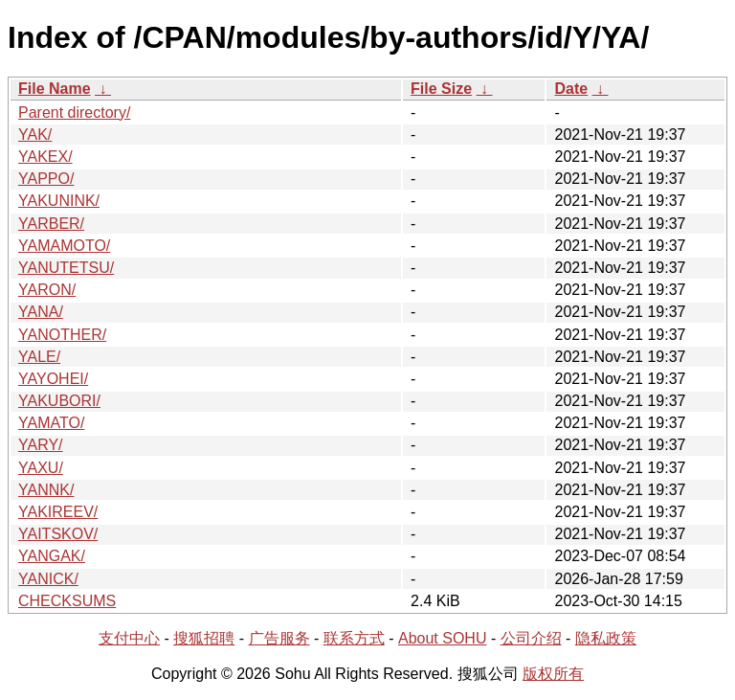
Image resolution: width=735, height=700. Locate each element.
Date (571, 89)
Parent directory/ (74, 113)
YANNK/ (46, 490)
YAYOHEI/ (53, 379)
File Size (441, 89)
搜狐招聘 (204, 638)
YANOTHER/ (62, 335)
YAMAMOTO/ (64, 246)
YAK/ (35, 135)
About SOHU (442, 638)
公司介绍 (531, 638)
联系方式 (354, 638)
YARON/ (47, 290)
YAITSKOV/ (58, 534)
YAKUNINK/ (59, 201)
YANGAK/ (52, 556)
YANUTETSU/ (66, 268)
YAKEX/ (45, 157)
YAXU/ (41, 468)
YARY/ (41, 445)
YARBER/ (51, 224)
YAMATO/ (51, 423)
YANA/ (41, 312)
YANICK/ (48, 579)
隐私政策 (606, 638)
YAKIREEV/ (58, 512)
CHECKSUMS (67, 601)
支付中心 (129, 638)
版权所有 (553, 674)
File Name (55, 89)
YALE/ (39, 357)
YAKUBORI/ (59, 401)
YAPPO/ (46, 179)
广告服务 (279, 638)
